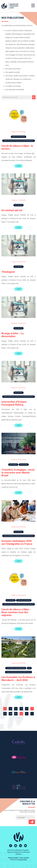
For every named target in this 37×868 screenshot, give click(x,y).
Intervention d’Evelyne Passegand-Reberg (14, 403)
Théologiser (8, 272)
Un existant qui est (12, 210)
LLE (29, 668)
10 (5, 714)
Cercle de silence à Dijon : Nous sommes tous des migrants (16, 612)
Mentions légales (13, 858)
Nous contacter (24, 858)
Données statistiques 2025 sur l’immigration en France (17, 542)
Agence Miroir (23, 860)
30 (16, 714)
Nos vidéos (13, 465)
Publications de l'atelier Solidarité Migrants (19, 141)
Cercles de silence (18, 137)
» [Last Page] (32, 714)
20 (10, 714)
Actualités (18, 205)
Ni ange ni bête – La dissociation (12, 335)
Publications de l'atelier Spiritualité (18, 672)
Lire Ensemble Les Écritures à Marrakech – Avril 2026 (18, 679)
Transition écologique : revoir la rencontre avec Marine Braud (18, 473)
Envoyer (32, 822)
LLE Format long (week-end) (16, 668)
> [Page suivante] (27, 714)
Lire (18, 166)
